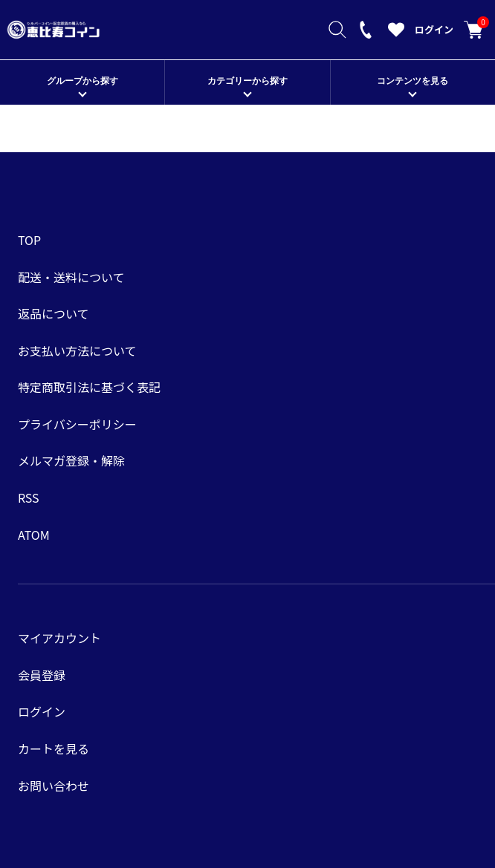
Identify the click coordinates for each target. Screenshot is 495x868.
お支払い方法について (77, 350)
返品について (54, 313)
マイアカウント (59, 638)
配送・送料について (71, 277)
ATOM (34, 535)
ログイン (434, 29)
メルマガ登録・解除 (71, 460)
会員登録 (42, 675)
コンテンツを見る (412, 81)
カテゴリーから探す (247, 81)
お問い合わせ (54, 786)
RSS (29, 497)
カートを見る (473, 30)
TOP (29, 240)
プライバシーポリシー (77, 424)
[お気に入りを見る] (396, 33)
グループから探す (82, 81)
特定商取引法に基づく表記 (89, 387)
